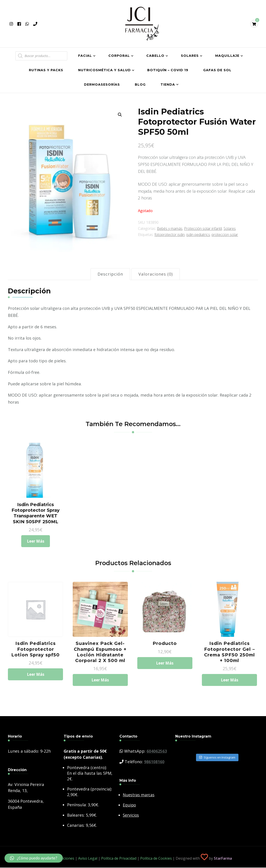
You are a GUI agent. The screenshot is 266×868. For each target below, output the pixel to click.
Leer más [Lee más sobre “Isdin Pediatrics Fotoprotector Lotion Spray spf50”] (36, 677)
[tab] (110, 274)
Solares (190, 56)
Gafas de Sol (217, 70)
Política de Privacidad (119, 862)
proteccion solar (225, 235)
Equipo (130, 809)
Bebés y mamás (170, 228)
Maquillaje (227, 56)
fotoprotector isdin (170, 235)
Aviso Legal (88, 862)
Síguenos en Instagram (217, 761)
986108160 (154, 765)
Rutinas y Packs (46, 70)
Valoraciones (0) (156, 274)
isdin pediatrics (198, 235)
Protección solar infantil (203, 228)
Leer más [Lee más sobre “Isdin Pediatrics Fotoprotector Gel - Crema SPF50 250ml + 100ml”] (230, 683)
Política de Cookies (156, 862)
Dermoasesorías (102, 85)
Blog (140, 85)
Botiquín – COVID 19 (168, 70)
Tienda (168, 85)
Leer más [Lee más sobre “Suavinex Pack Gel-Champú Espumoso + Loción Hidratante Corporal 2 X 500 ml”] (100, 683)
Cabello (155, 56)
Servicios (131, 819)
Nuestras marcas (139, 798)
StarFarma (223, 862)
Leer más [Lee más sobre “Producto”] (165, 666)
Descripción (110, 274)
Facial (85, 56)
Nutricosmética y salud (104, 70)
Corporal (119, 56)
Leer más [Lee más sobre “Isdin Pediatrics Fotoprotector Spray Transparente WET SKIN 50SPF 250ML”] (36, 542)
